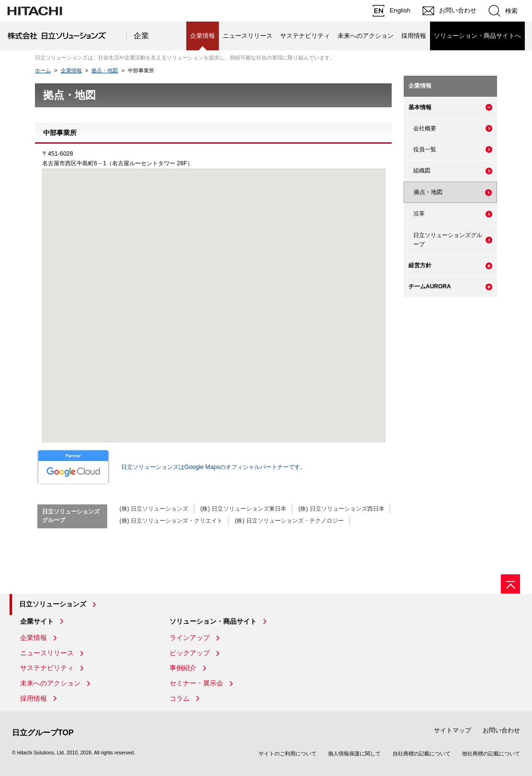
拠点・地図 (105, 70)
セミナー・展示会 (196, 683)
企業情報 (71, 70)
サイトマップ (453, 730)
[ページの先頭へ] (510, 584)
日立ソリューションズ (53, 604)
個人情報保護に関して (354, 753)
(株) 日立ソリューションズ (154, 509)
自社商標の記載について (422, 753)
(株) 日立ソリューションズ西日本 (341, 509)
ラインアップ (190, 638)
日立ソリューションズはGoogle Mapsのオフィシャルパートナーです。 (172, 467)
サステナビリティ (305, 36)
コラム (180, 698)
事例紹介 (183, 668)
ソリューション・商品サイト (213, 621)
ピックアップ (190, 653)
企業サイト (37, 621)
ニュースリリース (248, 36)
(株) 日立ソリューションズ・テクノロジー (289, 521)
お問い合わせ (501, 730)
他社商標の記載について (491, 753)
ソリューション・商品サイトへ (477, 36)
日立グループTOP (43, 733)
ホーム (43, 70)
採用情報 (414, 36)
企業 (141, 36)
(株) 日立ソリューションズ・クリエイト (171, 521)
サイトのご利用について (288, 753)
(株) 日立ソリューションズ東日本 (243, 509)
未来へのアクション (366, 36)
